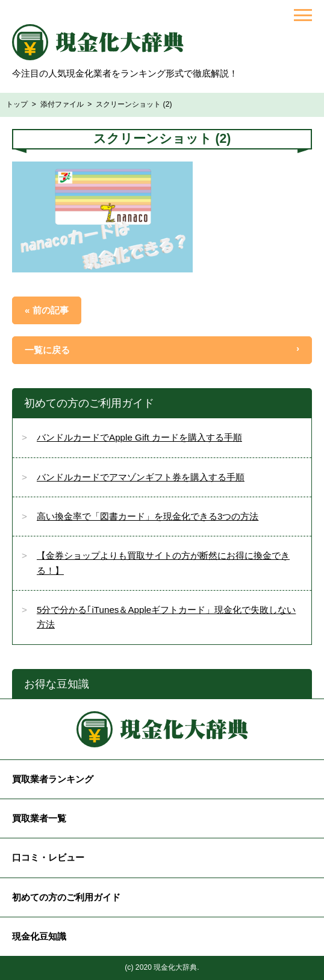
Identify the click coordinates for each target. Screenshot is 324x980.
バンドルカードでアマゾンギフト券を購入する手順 (141, 477)
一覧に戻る (47, 350)
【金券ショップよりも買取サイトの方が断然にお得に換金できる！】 (163, 563)
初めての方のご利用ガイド (66, 897)
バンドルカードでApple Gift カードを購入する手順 (139, 437)
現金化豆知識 (39, 936)
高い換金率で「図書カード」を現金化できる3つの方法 (148, 516)
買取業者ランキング (53, 779)
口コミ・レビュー (48, 857)
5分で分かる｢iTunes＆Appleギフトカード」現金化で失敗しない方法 (166, 617)
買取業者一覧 (39, 818)
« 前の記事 (47, 310)
